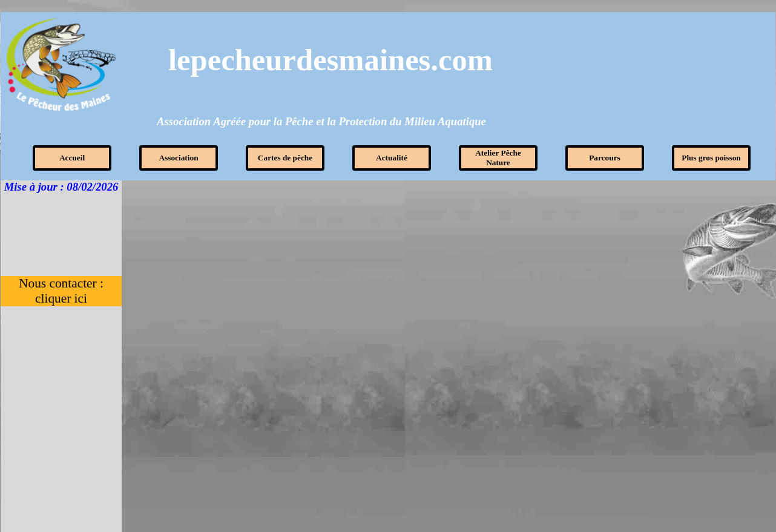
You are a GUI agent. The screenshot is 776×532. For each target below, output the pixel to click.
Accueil (72, 158)
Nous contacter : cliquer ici (63, 291)
